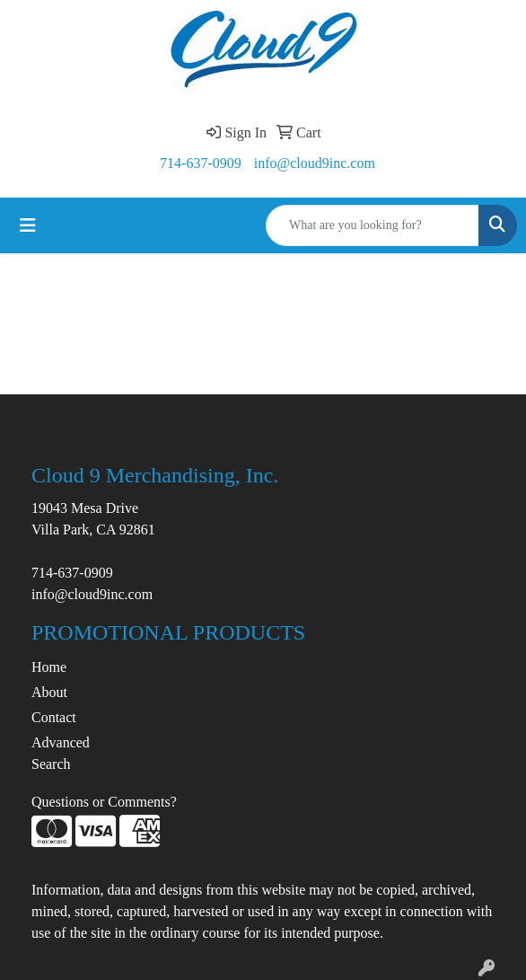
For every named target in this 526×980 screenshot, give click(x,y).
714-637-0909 (201, 163)
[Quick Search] (373, 225)
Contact (54, 717)
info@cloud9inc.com (315, 163)
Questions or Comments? (104, 802)
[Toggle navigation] (28, 225)
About (49, 692)
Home (49, 667)
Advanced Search (61, 753)
